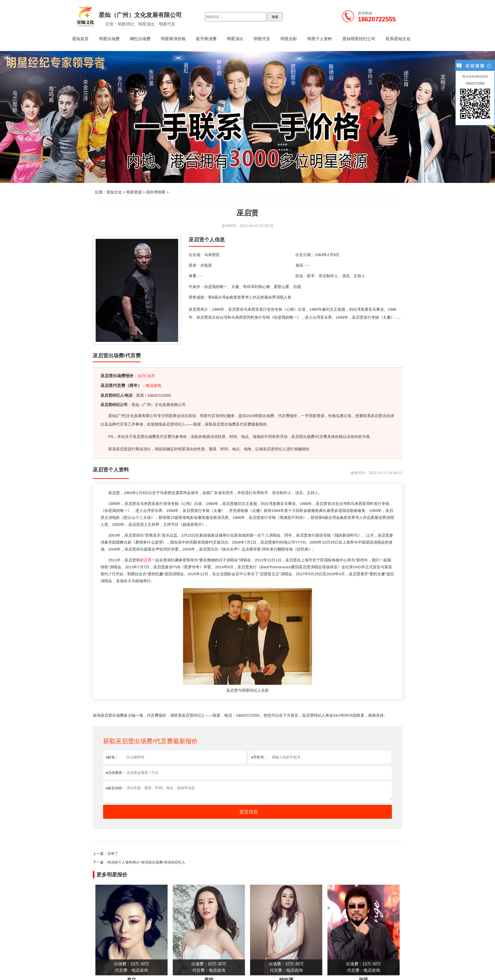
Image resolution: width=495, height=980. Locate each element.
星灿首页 (80, 39)
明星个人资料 (320, 39)
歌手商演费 (206, 39)
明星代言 (262, 39)
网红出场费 (140, 39)
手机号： (259, 757)
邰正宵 (146, 560)
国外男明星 (156, 192)
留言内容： (116, 788)
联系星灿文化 (398, 39)
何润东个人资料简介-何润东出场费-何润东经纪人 (146, 862)
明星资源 (134, 192)
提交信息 (249, 812)
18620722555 (475, 83)
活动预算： (116, 773)
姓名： (112, 757)
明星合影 (289, 39)
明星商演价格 (173, 39)
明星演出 (235, 39)
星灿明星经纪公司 (359, 39)
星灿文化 (114, 192)
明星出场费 (109, 39)
